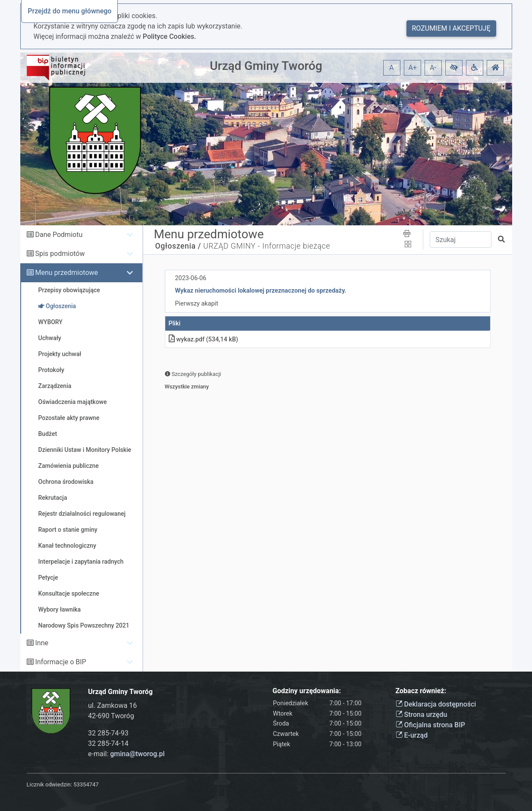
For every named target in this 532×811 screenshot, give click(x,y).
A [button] (391, 68)
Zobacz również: (421, 691)
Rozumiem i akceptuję (451, 28)
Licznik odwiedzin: (49, 784)
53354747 (86, 784)
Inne (42, 643)
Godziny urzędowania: (307, 691)
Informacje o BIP (60, 662)
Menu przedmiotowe (66, 273)
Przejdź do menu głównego (69, 11)
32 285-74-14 (108, 743)
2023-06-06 (191, 278)
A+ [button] (413, 68)
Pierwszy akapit (197, 304)
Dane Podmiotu (59, 235)
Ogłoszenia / (178, 246)
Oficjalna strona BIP (430, 725)
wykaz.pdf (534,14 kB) (203, 339)
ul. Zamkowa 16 (112, 705)
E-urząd (412, 735)
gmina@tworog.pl (137, 754)
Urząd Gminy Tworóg (266, 66)
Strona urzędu (422, 715)
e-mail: (126, 754)
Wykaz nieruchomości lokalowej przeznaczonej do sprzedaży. (261, 291)
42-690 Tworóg (111, 716)
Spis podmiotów (60, 254)
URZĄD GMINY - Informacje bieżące (267, 246)
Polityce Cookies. (170, 36)
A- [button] (433, 68)
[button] (454, 68)
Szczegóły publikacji (193, 374)
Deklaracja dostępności (436, 704)
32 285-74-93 (108, 733)
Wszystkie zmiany (187, 387)
